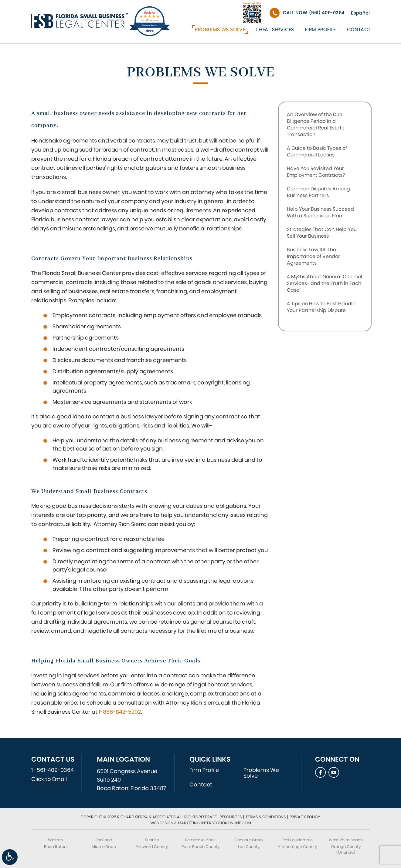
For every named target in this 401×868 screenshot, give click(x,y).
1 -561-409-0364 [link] (53, 770)
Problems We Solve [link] (220, 30)
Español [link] (360, 13)
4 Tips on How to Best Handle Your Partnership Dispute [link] (321, 307)
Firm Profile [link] (321, 30)
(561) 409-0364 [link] (314, 13)
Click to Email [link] (49, 779)
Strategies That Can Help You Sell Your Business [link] (322, 233)
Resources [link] (231, 817)
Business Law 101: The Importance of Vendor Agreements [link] (313, 256)
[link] (10, 857)
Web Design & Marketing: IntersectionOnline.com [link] (201, 823)
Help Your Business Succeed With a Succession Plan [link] (320, 212)
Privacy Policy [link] (305, 817)
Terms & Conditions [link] (266, 817)
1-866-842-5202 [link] (120, 712)
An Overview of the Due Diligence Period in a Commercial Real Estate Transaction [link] (316, 124)
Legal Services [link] (275, 30)
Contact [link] (359, 30)
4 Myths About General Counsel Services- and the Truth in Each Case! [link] (325, 283)
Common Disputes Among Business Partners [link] (318, 192)
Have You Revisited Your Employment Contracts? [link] (316, 172)
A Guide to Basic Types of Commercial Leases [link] (317, 151)
